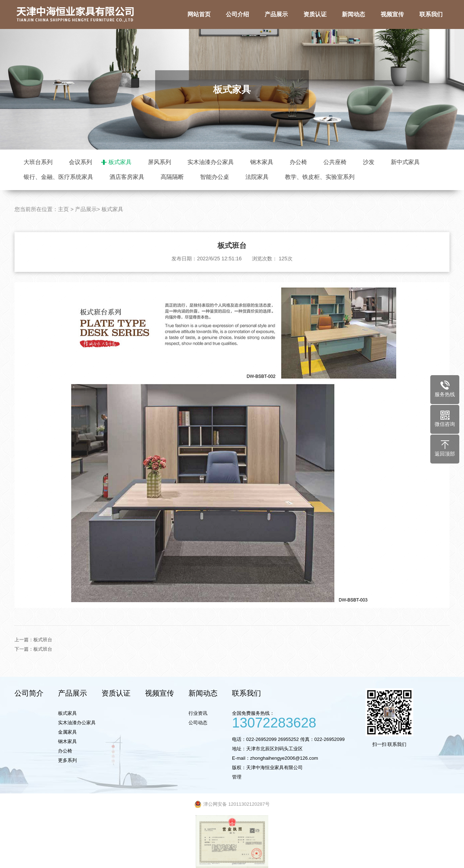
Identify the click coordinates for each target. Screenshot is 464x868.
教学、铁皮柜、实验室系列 (320, 177)
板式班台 (43, 667)
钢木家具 (262, 162)
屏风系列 (159, 162)
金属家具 (67, 732)
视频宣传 (159, 693)
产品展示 (86, 237)
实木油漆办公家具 (211, 162)
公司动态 (198, 723)
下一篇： (24, 677)
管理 (237, 777)
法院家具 (257, 177)
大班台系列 (38, 162)
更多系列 (67, 760)
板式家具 (120, 162)
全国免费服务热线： (295, 719)
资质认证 (116, 693)
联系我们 (246, 693)
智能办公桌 (215, 177)
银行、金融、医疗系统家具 (58, 177)
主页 (63, 237)
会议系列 (80, 162)
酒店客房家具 (127, 177)
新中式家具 (405, 162)
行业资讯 (198, 713)
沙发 (369, 162)
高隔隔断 (172, 177)
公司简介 (29, 693)
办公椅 (298, 162)
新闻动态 (203, 693)
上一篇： (24, 667)
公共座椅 (335, 162)
